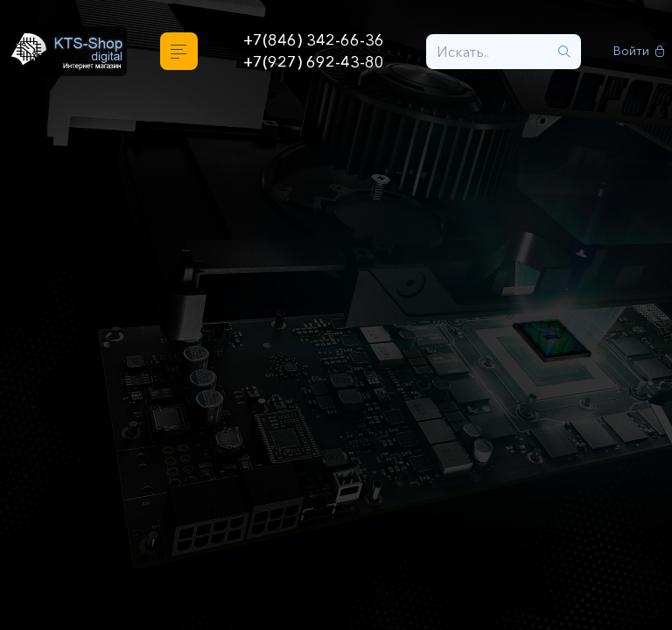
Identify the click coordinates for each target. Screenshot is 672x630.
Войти (639, 51)
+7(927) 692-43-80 (314, 62)
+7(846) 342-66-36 (314, 40)
